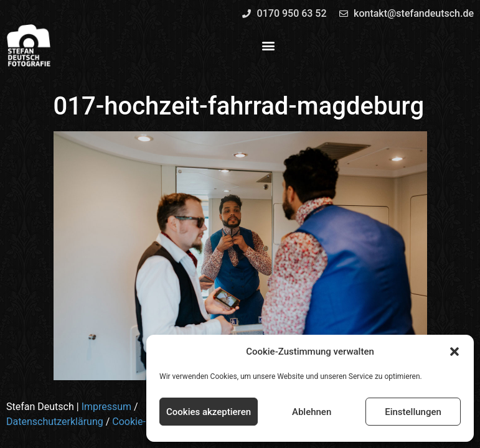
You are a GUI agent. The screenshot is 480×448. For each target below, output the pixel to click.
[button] (454, 352)
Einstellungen (413, 412)
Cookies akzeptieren (209, 412)
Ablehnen (312, 412)
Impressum (107, 407)
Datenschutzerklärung (55, 422)
